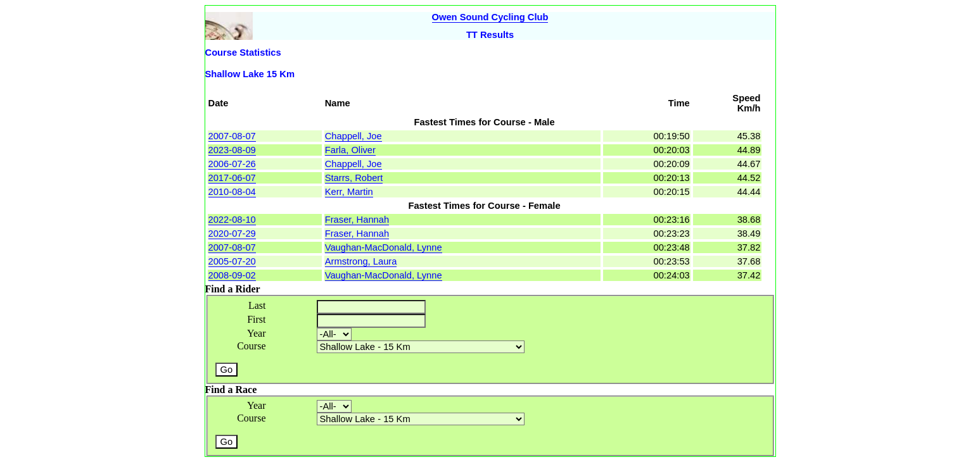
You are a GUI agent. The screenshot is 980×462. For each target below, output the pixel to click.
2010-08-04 (232, 192)
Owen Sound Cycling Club (490, 17)
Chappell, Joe (353, 136)
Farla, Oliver (350, 150)
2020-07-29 (232, 234)
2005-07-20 (232, 261)
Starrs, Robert (354, 178)
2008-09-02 (232, 275)
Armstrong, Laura (361, 261)
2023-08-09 (232, 150)
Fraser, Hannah (357, 220)
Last (257, 305)
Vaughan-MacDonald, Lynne (384, 247)
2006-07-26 (232, 164)
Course (251, 346)
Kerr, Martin (349, 192)
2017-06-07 (232, 178)
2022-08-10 (232, 220)
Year (256, 333)
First (256, 319)
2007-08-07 (232, 136)
